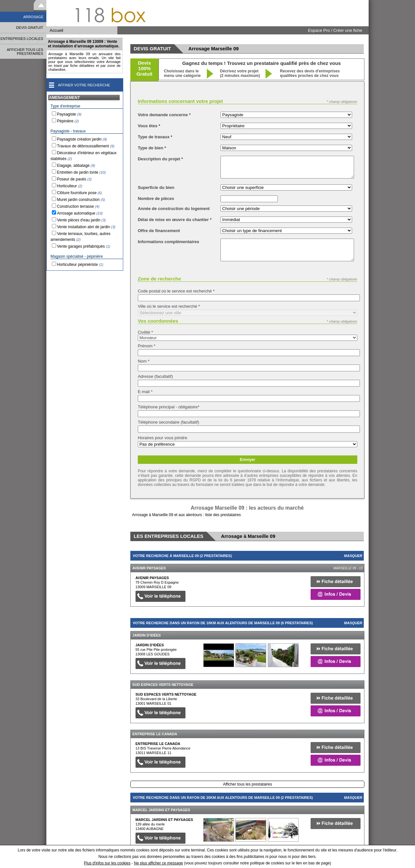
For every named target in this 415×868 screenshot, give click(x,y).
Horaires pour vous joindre (162, 438)
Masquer (353, 556)
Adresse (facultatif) (155, 376)
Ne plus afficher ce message (158, 863)
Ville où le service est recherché (169, 306)
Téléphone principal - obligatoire (169, 407)
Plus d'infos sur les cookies (107, 863)
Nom (144, 361)
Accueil (56, 30)
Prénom (147, 346)
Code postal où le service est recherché (176, 291)
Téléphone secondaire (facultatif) (168, 422)
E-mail (145, 392)
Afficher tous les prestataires (248, 784)
